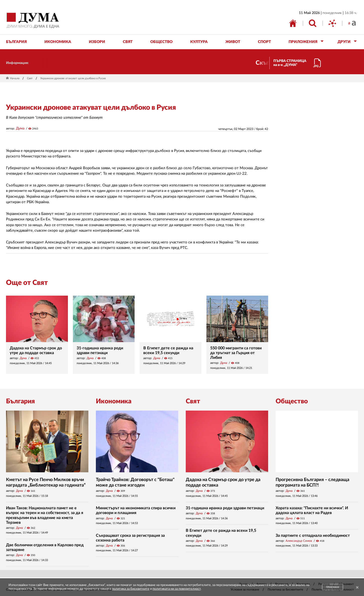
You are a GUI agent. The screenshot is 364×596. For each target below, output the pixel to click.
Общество (292, 401)
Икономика (114, 401)
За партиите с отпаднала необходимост (313, 536)
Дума (20, 128)
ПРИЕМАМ (333, 587)
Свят (30, 78)
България (20, 401)
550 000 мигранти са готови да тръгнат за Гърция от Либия (236, 353)
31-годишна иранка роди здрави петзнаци (225, 508)
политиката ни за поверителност (177, 589)
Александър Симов (299, 541)
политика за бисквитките (131, 589)
